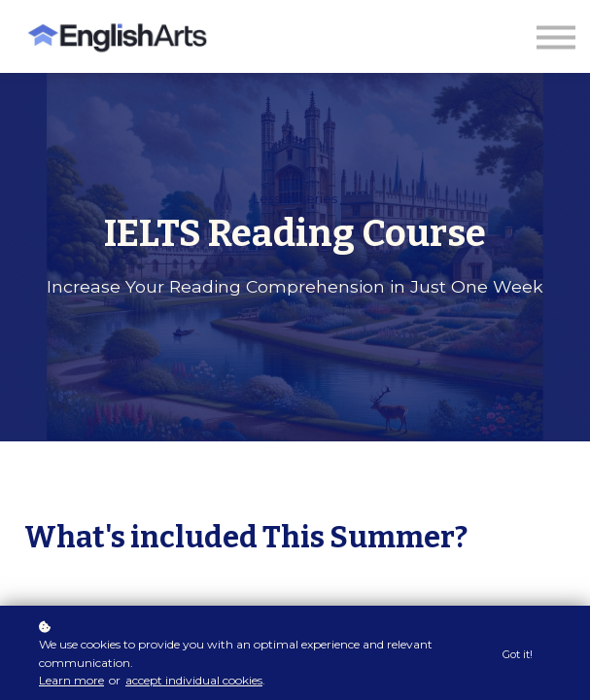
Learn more (71, 680)
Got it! (518, 654)
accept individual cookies (194, 680)
